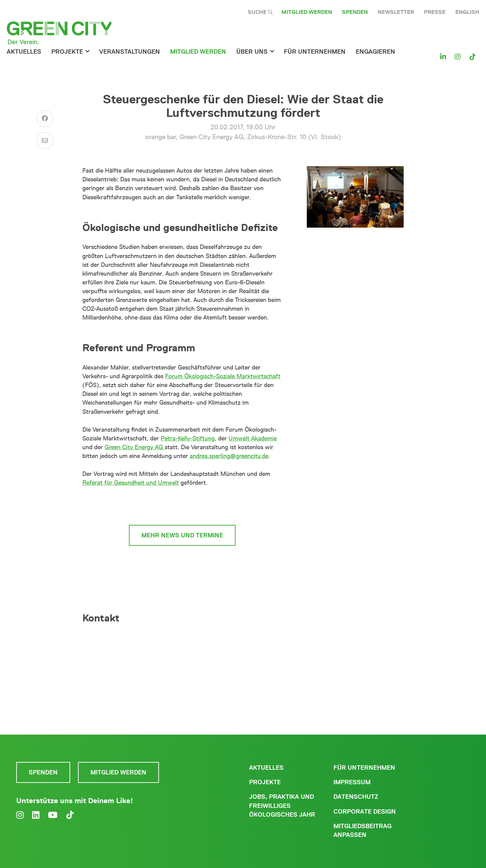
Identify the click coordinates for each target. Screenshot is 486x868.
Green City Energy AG (135, 447)
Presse (435, 12)
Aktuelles (24, 52)
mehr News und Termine (182, 535)
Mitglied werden (307, 12)
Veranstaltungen (130, 52)
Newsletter (396, 12)
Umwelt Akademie (253, 438)
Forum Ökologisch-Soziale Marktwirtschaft (223, 376)
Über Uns (252, 52)
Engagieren (375, 52)
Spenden (355, 12)
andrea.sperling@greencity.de (229, 456)
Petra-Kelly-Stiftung (188, 438)
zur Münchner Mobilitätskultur (182, 506)
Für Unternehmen (364, 768)
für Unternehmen (315, 52)
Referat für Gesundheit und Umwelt (131, 483)
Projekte (67, 52)
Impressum (352, 782)
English (467, 12)
